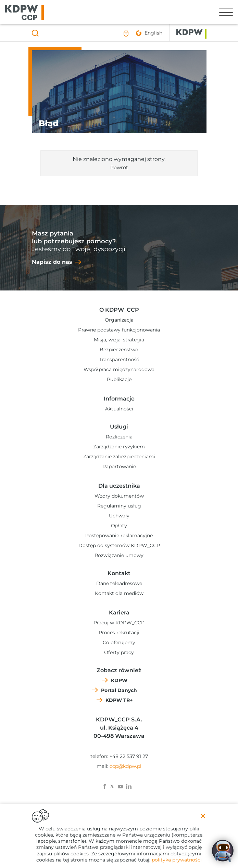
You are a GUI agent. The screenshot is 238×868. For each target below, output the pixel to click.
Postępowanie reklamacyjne (119, 535)
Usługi (119, 427)
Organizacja (119, 320)
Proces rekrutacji (119, 633)
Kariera (119, 613)
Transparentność (119, 360)
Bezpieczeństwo (119, 350)
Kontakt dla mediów (119, 593)
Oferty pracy (119, 652)
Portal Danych (119, 690)
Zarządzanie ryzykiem (119, 447)
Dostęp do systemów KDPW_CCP (119, 545)
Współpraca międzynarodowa (119, 369)
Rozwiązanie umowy (119, 555)
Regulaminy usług (119, 506)
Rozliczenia (119, 437)
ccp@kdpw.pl (126, 766)
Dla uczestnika (119, 486)
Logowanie (126, 33)
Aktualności (119, 409)
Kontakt (119, 573)
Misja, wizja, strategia (119, 340)
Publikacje (119, 379)
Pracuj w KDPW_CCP (119, 623)
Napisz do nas (52, 262)
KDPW (119, 680)
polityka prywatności (177, 860)
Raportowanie (119, 466)
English (153, 33)
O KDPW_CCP (119, 310)
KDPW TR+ (119, 700)
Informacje (119, 399)
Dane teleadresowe (119, 583)
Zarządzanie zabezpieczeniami (119, 457)
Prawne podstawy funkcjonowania (119, 330)
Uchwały (119, 516)
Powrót (119, 167)
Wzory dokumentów (119, 496)
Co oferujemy (119, 642)
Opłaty (119, 526)
